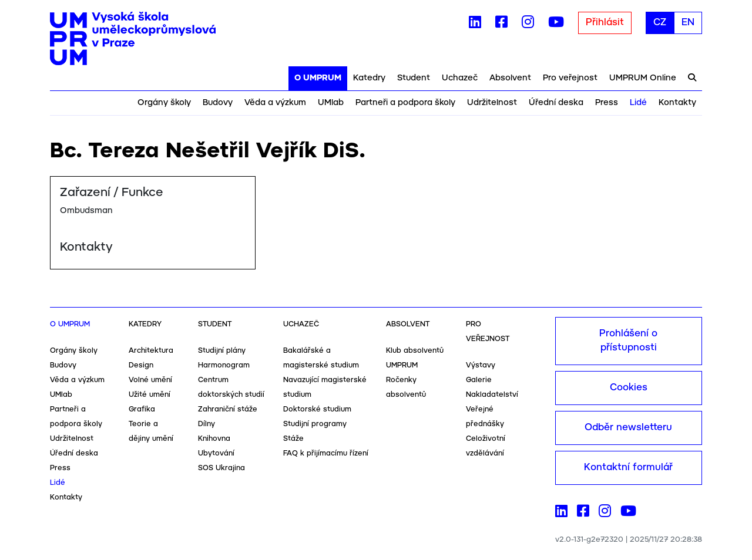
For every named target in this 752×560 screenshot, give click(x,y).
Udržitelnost (492, 103)
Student (414, 78)
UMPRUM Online (643, 78)
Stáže (293, 439)
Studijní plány (222, 351)
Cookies (629, 388)
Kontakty (677, 103)
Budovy (218, 103)
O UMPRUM (318, 78)
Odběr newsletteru (628, 428)
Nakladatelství (492, 395)
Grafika (142, 409)
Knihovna (214, 439)
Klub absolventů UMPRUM (415, 358)
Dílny (207, 424)
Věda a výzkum (275, 103)
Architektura (151, 351)
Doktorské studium (317, 409)
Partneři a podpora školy (405, 103)
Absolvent (510, 78)
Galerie (479, 380)
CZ (660, 23)
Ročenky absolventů (406, 387)
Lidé (638, 103)
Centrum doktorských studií (231, 387)
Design (141, 365)
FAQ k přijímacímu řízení (326, 453)
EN (688, 23)
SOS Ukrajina (221, 468)
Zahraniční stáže (228, 409)
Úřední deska (556, 103)
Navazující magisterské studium (325, 387)
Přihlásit (605, 23)
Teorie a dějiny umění (151, 431)
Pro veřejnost (570, 78)
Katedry (369, 78)
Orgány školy (164, 103)
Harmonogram (224, 365)
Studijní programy (315, 424)
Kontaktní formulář (628, 468)
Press (607, 103)
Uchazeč (460, 78)
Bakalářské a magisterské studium (321, 358)
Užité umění (150, 395)
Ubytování (216, 453)
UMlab (331, 103)
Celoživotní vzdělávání (486, 446)
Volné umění (150, 380)
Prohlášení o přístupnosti (628, 341)
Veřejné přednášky (485, 417)
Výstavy (481, 365)
